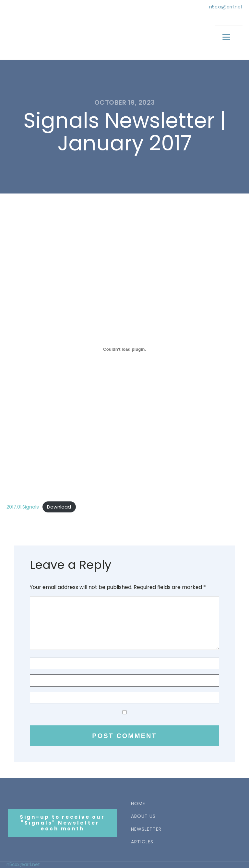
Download (59, 507)
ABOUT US (143, 816)
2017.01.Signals (23, 507)
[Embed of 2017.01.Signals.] (124, 349)
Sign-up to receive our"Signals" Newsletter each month (62, 823)
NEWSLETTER (146, 829)
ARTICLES (142, 842)
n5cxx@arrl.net (226, 7)
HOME (138, 804)
